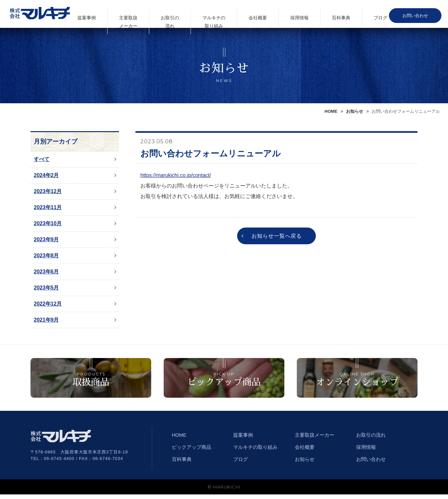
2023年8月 (46, 256)
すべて (42, 159)
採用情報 (329, 14)
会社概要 (299, 14)
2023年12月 (48, 191)
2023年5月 (46, 288)
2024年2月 (46, 175)
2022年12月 (48, 304)
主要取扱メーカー (205, 15)
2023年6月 (46, 272)
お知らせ (355, 111)
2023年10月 (48, 223)
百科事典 (359, 14)
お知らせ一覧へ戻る (277, 237)
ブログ (387, 14)
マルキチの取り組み (267, 15)
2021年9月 (46, 320)
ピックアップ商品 (193, 452)
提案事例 (175, 14)
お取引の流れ (235, 15)
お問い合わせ (420, 15)
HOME (331, 111)
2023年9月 (46, 240)
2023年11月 (48, 207)
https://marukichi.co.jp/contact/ (176, 175)
